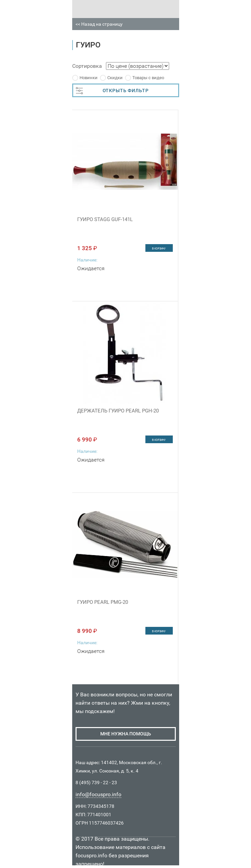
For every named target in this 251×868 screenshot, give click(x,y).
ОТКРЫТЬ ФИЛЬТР (112, 91)
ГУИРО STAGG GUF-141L (105, 219)
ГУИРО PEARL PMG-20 (103, 602)
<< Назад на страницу (99, 24)
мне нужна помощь (126, 734)
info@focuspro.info (98, 794)
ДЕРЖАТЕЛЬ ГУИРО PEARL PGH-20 (118, 411)
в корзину (159, 248)
